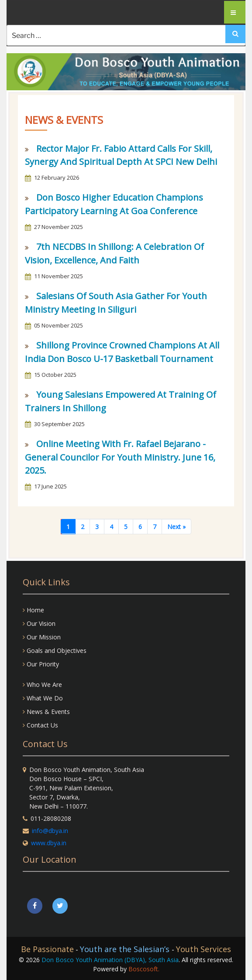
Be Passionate (47, 949)
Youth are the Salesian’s (126, 949)
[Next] (176, 527)
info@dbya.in (50, 831)
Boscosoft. (144, 969)
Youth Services (204, 949)
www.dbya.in (49, 843)
